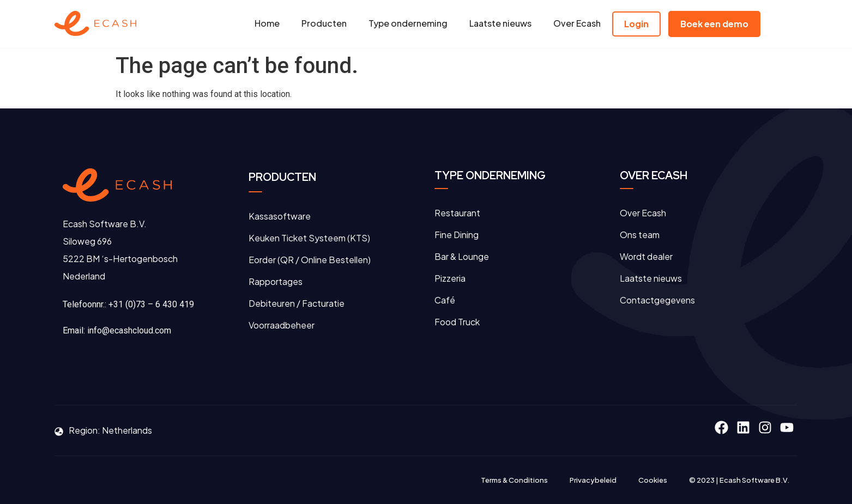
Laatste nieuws (500, 23)
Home (267, 23)
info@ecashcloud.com (129, 330)
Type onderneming (408, 23)
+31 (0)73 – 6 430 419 (151, 304)
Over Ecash (577, 23)
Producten (324, 23)
